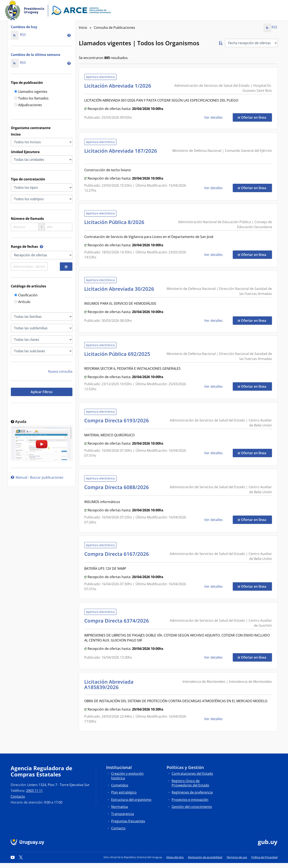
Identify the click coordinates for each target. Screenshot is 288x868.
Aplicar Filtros (42, 392)
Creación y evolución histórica (127, 776)
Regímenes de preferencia (192, 792)
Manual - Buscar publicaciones (37, 477)
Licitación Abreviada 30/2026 (120, 289)
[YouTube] (13, 857)
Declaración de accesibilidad (205, 857)
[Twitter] (21, 857)
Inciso (16, 134)
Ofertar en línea (255, 117)
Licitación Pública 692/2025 (118, 354)
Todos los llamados (31, 99)
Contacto (18, 796)
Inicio (83, 28)
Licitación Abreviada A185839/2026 (109, 684)
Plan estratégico (124, 792)
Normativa (119, 807)
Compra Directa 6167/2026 (118, 554)
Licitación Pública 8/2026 (116, 222)
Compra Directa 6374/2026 (118, 621)
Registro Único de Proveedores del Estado (190, 783)
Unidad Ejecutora (25, 152)
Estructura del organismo (131, 800)
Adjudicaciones (28, 105)
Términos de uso (237, 857)
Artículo (22, 302)
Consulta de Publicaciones (114, 28)
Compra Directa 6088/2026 (118, 487)
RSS (18, 35)
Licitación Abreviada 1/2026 (119, 86)
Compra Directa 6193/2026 (118, 420)
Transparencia (123, 814)
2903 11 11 (34, 791)
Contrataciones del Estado (192, 774)
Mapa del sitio (175, 857)
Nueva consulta (60, 371)
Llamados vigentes (31, 92)
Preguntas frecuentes (128, 821)
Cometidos (120, 785)
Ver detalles (214, 117)
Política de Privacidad (264, 857)
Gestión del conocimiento (192, 807)
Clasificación (26, 295)
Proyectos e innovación (190, 800)
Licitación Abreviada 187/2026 (121, 153)
